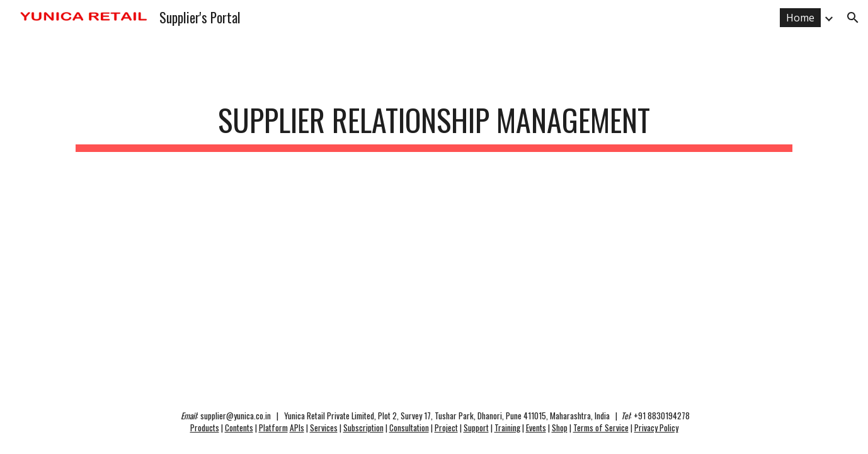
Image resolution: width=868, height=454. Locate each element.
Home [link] (800, 18)
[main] (434, 121)
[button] (853, 18)
